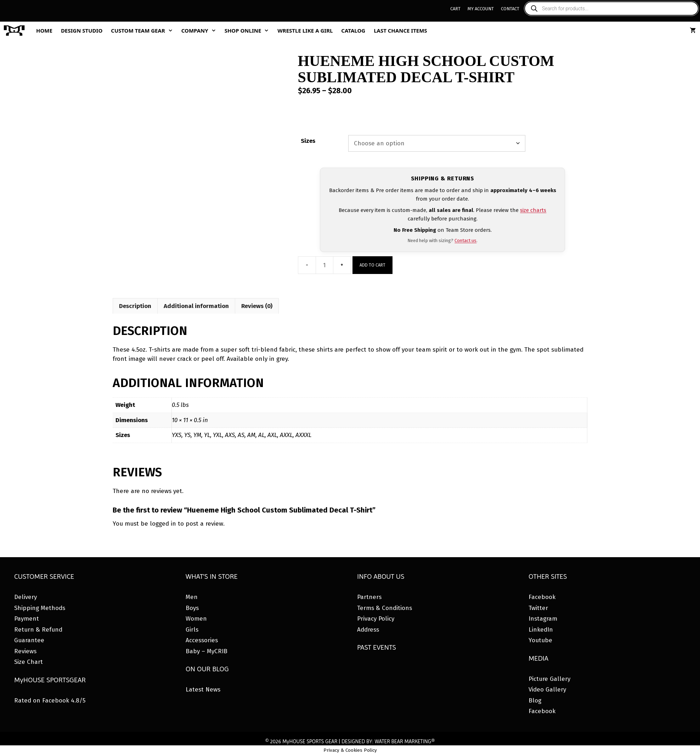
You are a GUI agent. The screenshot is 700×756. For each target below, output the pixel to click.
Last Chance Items (400, 30)
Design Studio (82, 30)
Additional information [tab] (196, 306)
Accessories (202, 640)
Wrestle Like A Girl (305, 30)
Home (44, 30)
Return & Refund (38, 630)
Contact (510, 9)
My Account (481, 9)
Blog (535, 701)
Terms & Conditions (385, 608)
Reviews (25, 651)
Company (201, 30)
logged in (163, 524)
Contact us (465, 240)
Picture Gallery (549, 679)
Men (192, 597)
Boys (192, 608)
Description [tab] (135, 306)
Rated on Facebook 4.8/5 (50, 701)
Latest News (203, 690)
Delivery (26, 597)
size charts (533, 210)
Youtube (540, 640)
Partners (369, 597)
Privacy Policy (376, 619)
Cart (455, 9)
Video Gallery (547, 690)
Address (368, 630)
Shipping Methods (40, 608)
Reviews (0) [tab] (257, 306)
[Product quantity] (324, 265)
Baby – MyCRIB (207, 651)
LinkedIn (541, 630)
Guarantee (29, 640)
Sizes (308, 141)
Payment (27, 619)
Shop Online (249, 30)
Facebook (542, 597)
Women (196, 619)
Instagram (543, 619)
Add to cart (372, 265)
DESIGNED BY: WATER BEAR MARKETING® (388, 741)
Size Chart (29, 662)
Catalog (353, 30)
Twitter (538, 608)
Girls (192, 630)
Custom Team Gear (144, 30)
